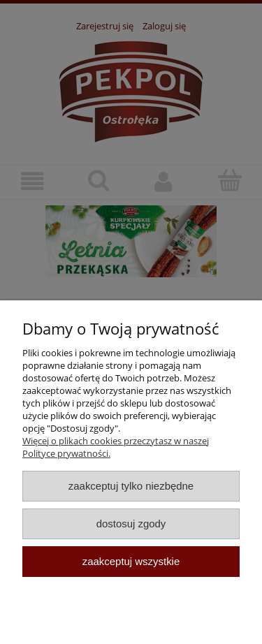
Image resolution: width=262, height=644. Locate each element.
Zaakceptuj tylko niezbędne (131, 486)
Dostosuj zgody (131, 524)
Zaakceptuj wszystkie (131, 561)
